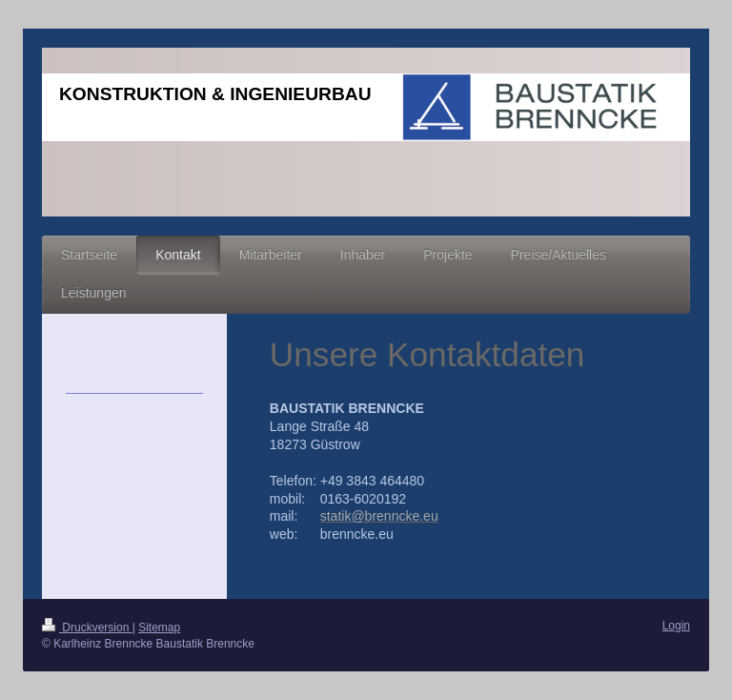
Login (676, 626)
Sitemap (159, 628)
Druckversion (87, 628)
